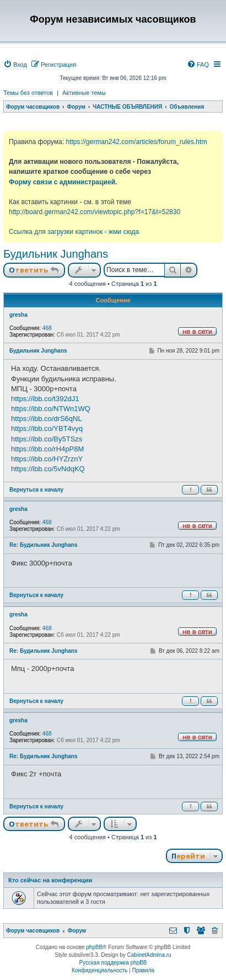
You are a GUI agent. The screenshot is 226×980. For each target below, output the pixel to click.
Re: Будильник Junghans (43, 545)
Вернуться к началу (36, 490)
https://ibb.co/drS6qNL (47, 419)
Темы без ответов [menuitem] (28, 93)
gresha (18, 315)
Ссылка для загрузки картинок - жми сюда (74, 232)
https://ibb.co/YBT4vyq (47, 428)
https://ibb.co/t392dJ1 (45, 399)
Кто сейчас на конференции (50, 880)
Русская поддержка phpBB (113, 963)
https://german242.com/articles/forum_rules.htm (136, 142)
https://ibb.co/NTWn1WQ (51, 409)
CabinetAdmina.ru (149, 955)
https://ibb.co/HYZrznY (47, 459)
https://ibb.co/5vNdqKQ (48, 469)
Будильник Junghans (56, 254)
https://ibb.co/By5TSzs (47, 439)
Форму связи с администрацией (62, 182)
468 (47, 328)
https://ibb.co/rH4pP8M (47, 449)
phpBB (94, 947)
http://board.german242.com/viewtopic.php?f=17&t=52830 (95, 212)
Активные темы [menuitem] (84, 93)
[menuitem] (15, 65)
